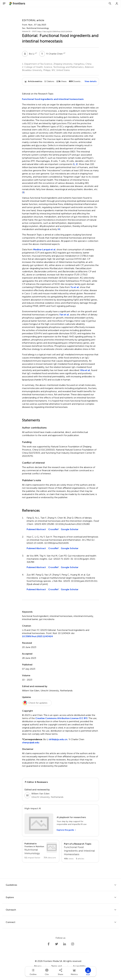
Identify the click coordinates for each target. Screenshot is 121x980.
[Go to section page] (41, 851)
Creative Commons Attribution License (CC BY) (61, 718)
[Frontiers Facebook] (49, 944)
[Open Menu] (4, 4)
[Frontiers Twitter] (57, 944)
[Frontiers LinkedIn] (65, 944)
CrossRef (53, 529)
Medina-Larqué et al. (45, 249)
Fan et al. (65, 315)
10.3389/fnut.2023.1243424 (37, 636)
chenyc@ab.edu (31, 742)
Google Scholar (70, 529)
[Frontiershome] (17, 4)
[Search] (110, 4)
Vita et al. (85, 370)
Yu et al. (75, 287)
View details (91, 81)
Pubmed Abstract (36, 529)
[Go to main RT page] (80, 851)
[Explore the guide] (66, 830)
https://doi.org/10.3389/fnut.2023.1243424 (55, 32)
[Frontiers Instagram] (73, 944)
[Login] (117, 4)
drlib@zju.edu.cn (58, 739)
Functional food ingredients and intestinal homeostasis (53, 99)
